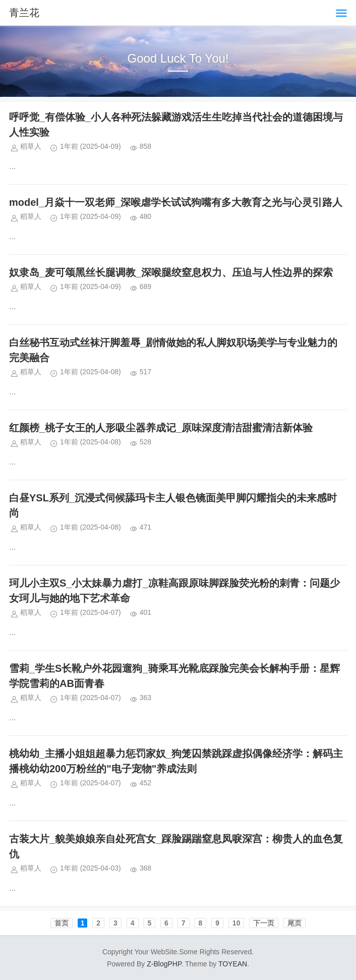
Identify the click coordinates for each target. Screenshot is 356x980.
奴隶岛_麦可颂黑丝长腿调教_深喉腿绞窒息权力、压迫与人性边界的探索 (171, 272)
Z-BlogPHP (164, 964)
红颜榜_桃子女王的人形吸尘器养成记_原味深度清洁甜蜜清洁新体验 (161, 428)
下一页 (264, 923)
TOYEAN (233, 964)
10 (236, 923)
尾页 (294, 923)
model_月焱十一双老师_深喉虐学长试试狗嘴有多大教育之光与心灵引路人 (176, 202)
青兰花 (24, 13)
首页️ (62, 923)
